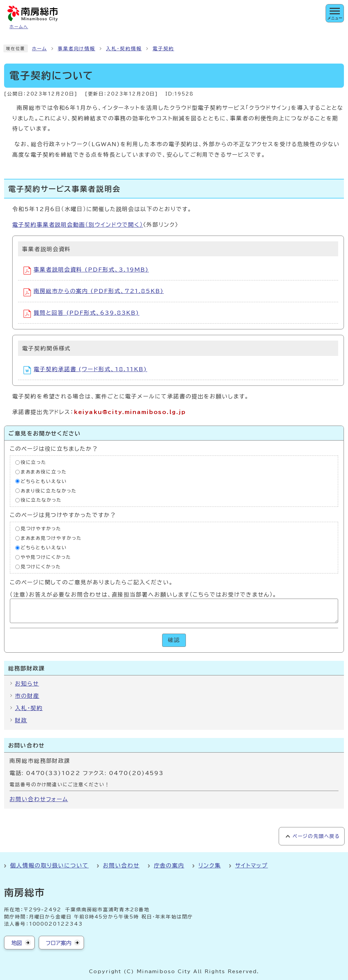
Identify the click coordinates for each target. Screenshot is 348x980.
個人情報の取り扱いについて (49, 865)
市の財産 (27, 696)
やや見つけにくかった (46, 557)
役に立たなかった (41, 500)
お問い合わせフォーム (39, 799)
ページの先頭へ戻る (316, 836)
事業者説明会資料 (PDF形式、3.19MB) (86, 271)
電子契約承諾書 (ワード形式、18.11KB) (85, 370)
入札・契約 (29, 708)
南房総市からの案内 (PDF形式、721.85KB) (94, 292)
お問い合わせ (121, 865)
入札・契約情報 (124, 49)
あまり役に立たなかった (49, 491)
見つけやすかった (41, 529)
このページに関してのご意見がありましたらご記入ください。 (92, 582)
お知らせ (27, 684)
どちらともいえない (44, 481)
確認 (174, 640)
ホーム (39, 49)
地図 (17, 943)
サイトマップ (252, 865)
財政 (21, 720)
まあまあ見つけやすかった (51, 538)
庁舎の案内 (169, 865)
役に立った (34, 462)
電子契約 (163, 49)
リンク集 (210, 865)
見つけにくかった (41, 567)
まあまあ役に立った (44, 471)
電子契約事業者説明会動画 (78, 225)
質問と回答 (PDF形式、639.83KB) (81, 314)
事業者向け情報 (76, 49)
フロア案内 (59, 943)
